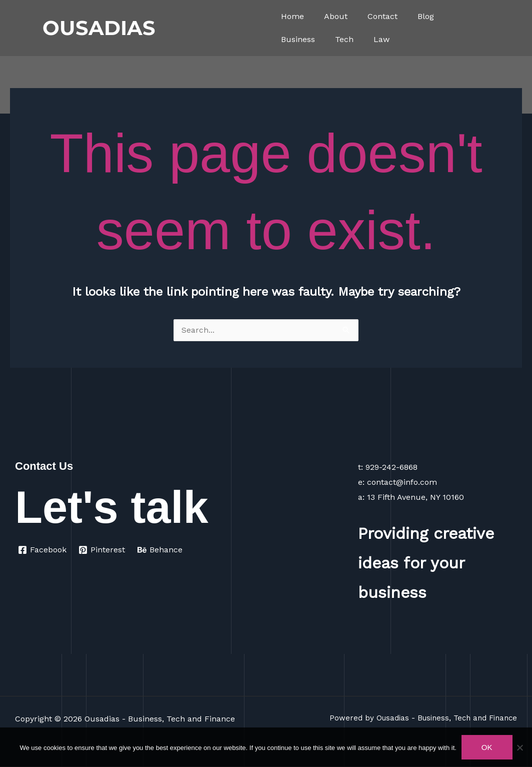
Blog (426, 16)
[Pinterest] (102, 550)
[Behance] (161, 550)
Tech (344, 39)
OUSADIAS (99, 28)
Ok (487, 747)
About (336, 16)
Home (292, 16)
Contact (382, 16)
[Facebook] (42, 550)
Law (381, 39)
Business (298, 39)
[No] (519, 747)
